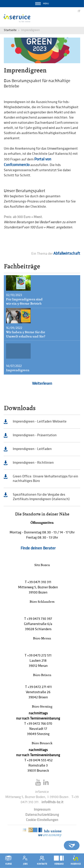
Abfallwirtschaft (67, 253)
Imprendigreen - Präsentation (35, 435)
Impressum (42, 810)
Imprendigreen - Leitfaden (32, 449)
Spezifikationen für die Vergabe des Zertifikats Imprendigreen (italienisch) (41, 497)
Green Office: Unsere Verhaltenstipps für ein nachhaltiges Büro (45, 479)
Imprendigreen (18, 370)
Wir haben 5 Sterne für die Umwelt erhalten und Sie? (26, 334)
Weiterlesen (42, 383)
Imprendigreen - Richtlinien (33, 463)
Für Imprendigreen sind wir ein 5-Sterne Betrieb (24, 301)
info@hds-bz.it (52, 802)
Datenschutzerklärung (42, 815)
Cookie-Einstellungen (42, 820)
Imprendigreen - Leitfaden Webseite (40, 422)
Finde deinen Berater (38, 548)
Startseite (10, 30)
